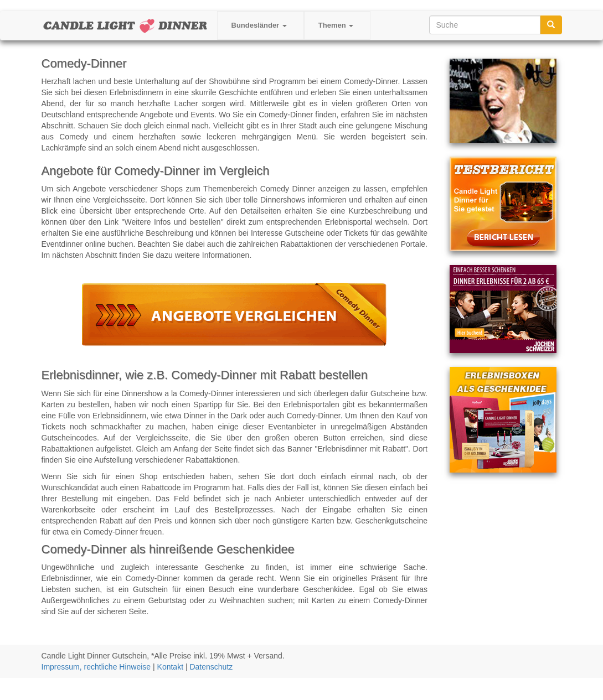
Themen (336, 25)
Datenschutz (211, 667)
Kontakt (170, 667)
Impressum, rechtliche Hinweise (96, 667)
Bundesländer (259, 25)
